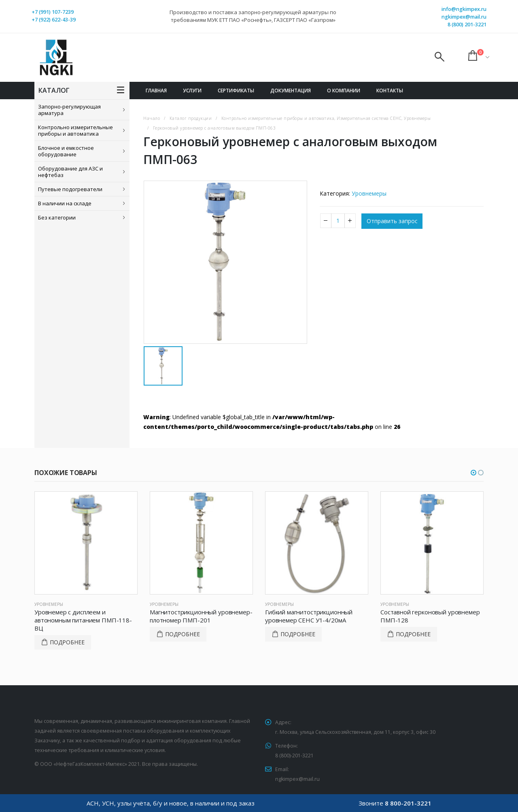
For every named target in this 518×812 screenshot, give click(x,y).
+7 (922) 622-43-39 (54, 20)
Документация (291, 91)
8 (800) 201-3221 (467, 25)
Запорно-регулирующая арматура (69, 110)
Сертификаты (236, 91)
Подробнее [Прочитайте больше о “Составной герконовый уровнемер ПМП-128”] (413, 634)
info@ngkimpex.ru (464, 9)
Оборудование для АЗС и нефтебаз (70, 172)
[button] (473, 473)
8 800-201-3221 (408, 803)
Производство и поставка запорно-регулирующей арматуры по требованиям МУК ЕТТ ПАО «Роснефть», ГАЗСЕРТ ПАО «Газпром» (253, 16)
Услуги (192, 91)
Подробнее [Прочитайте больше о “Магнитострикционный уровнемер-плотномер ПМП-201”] (183, 634)
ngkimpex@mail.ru (464, 17)
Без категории (57, 217)
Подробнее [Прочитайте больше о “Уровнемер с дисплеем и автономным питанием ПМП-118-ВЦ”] (67, 642)
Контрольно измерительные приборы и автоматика (75, 130)
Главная (156, 91)
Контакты (390, 91)
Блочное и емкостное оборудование (66, 151)
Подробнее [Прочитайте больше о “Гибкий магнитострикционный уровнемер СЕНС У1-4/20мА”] (298, 634)
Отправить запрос (392, 221)
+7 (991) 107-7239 (53, 12)
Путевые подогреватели (70, 189)
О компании (344, 91)
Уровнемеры (369, 193)
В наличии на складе (65, 203)
